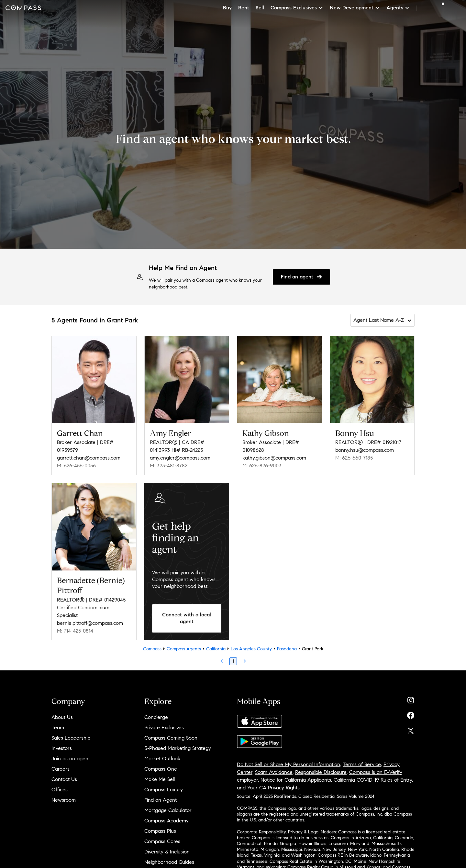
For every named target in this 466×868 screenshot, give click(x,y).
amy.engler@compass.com (180, 458)
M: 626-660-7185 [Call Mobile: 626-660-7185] (354, 458)
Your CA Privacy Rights (273, 788)
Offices (60, 790)
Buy (227, 8)
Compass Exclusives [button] (297, 8)
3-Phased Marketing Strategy (178, 748)
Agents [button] (398, 8)
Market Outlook (162, 759)
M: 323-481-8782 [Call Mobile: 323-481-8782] (169, 466)
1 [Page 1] (233, 661)
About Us (62, 717)
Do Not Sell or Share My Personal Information (288, 764)
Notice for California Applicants (296, 780)
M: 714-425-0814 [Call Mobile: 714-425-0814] (75, 631)
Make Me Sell (160, 779)
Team (58, 727)
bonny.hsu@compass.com (365, 450)
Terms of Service (362, 764)
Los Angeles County (251, 649)
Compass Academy (166, 821)
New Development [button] (355, 8)
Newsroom (64, 800)
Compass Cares (162, 841)
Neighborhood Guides (169, 862)
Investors (62, 748)
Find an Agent (161, 800)
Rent (244, 8)
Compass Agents (184, 649)
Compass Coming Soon (171, 738)
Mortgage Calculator (168, 810)
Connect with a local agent (187, 618)
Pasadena (287, 649)
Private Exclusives (164, 727)
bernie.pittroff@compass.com (90, 623)
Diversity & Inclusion (167, 852)
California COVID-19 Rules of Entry (373, 780)
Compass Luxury (164, 790)
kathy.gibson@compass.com (274, 458)
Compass (152, 649)
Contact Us (64, 779)
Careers (61, 769)
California (216, 649)
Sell (260, 8)
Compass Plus (160, 831)
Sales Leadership (71, 738)
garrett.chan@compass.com (89, 458)
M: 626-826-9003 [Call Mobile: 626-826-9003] (262, 466)
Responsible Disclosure (321, 772)
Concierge (156, 717)
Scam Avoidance (274, 772)
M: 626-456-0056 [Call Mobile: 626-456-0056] (76, 466)
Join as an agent (71, 759)
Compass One (161, 769)
